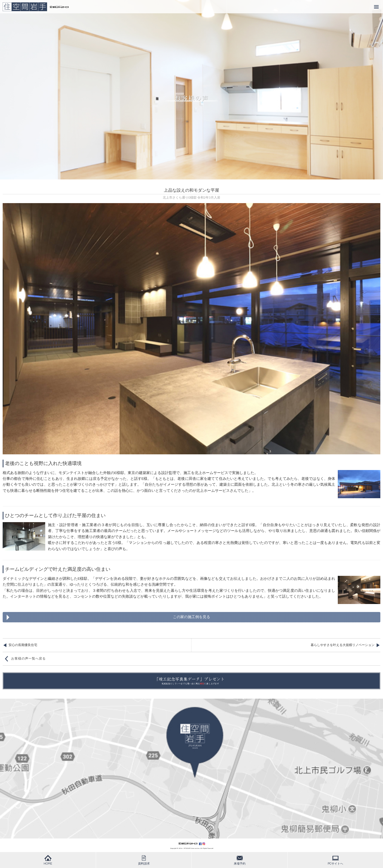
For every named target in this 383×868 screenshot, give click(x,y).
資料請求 (144, 860)
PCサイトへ (335, 860)
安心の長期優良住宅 (23, 645)
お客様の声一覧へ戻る (28, 659)
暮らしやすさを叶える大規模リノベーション (343, 645)
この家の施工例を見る (191, 617)
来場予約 (240, 860)
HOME (48, 860)
